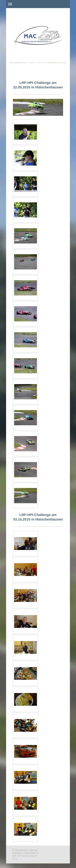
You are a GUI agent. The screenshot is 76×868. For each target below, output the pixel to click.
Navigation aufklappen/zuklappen (38, 4)
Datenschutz (30, 853)
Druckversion (20, 850)
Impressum (17, 853)
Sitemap (34, 850)
